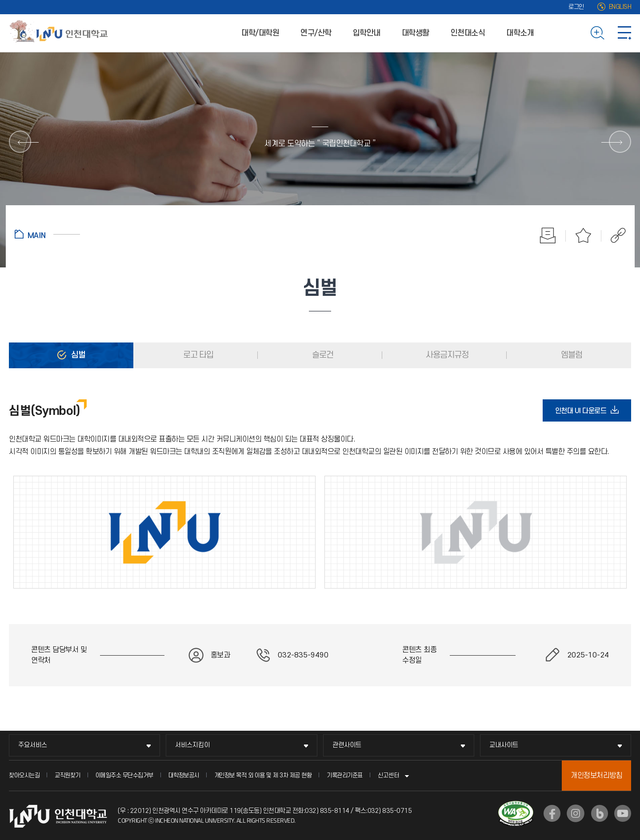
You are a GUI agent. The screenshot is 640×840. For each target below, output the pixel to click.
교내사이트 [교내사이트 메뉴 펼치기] (504, 745)
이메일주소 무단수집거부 (124, 775)
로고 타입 (197, 355)
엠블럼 (571, 355)
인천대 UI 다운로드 (584, 410)
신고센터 (388, 775)
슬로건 (322, 355)
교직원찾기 (68, 775)
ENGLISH (620, 7)
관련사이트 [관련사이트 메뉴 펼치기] (347, 745)
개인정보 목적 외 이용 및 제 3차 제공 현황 (263, 775)
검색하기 (598, 33)
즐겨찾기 (584, 235)
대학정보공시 (184, 775)
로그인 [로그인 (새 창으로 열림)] (576, 7)
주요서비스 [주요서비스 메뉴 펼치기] (33, 745)
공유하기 (614, 235)
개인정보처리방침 (596, 776)
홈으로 (47, 234)
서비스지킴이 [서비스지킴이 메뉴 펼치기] (192, 745)
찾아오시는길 (24, 775)
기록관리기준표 (345, 775)
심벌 (77, 355)
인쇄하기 (548, 235)
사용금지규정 (446, 355)
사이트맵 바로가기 (624, 33)
